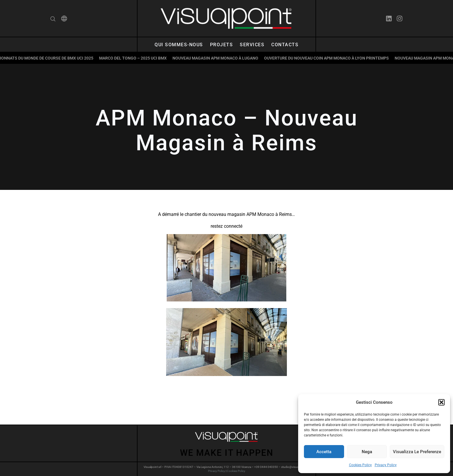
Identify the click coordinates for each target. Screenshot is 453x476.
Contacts (285, 45)
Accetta (324, 452)
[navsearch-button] (53, 20)
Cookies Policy (360, 465)
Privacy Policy (386, 465)
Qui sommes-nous (179, 45)
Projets (222, 45)
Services (252, 45)
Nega (367, 452)
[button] (441, 402)
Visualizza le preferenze (417, 452)
